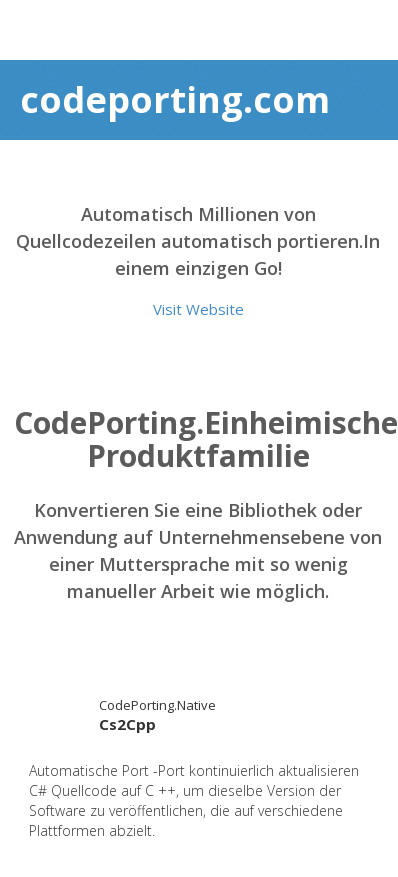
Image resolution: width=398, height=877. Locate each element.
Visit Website (198, 309)
